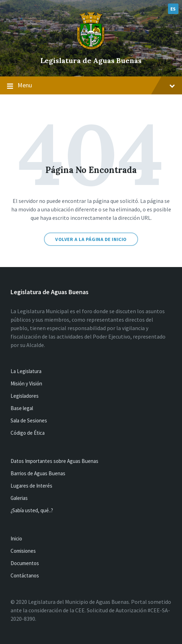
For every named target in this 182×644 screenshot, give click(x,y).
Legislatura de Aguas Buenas (91, 60)
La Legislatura (26, 371)
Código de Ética (28, 433)
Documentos (25, 563)
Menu (91, 86)
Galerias (19, 498)
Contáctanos (25, 575)
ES (173, 9)
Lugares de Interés (31, 486)
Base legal (22, 408)
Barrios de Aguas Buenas (38, 473)
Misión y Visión (26, 383)
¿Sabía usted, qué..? (32, 510)
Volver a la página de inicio (91, 239)
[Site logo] (91, 49)
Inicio (16, 538)
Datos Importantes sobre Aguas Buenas (54, 461)
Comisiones (23, 551)
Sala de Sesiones (29, 420)
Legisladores (25, 396)
